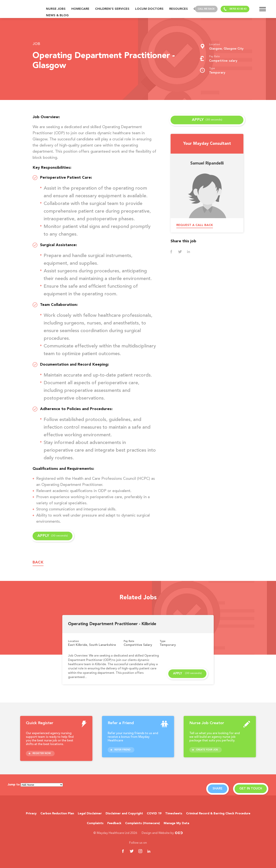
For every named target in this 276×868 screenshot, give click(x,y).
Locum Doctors (149, 9)
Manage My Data (176, 823)
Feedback (114, 823)
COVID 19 (154, 814)
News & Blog (57, 16)
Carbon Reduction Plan (57, 814)
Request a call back (195, 225)
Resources (179, 9)
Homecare (80, 9)
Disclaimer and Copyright (124, 814)
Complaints (95, 823)
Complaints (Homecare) (143, 823)
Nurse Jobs (56, 9)
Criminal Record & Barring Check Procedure (218, 814)
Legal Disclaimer (90, 814)
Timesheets (174, 814)
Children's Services (112, 9)
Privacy (31, 814)
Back (38, 563)
